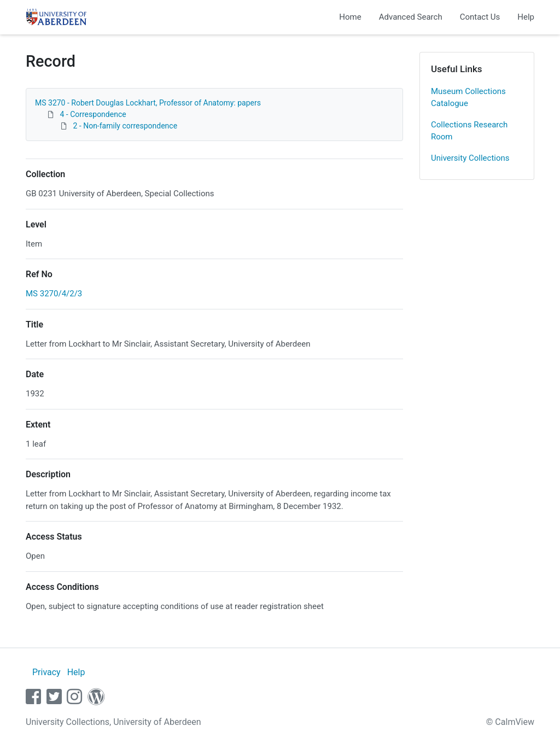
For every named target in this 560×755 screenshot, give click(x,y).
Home (350, 17)
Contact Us (480, 17)
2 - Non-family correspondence (125, 126)
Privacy (46, 672)
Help (526, 17)
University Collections (470, 158)
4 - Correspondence (93, 114)
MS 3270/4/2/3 (54, 294)
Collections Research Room (469, 131)
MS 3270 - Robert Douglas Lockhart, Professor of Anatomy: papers (148, 103)
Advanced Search (411, 17)
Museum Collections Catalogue (468, 98)
